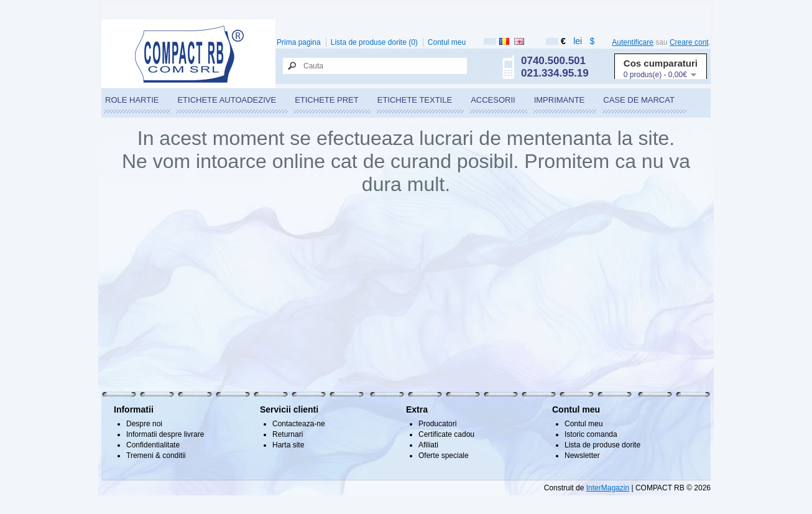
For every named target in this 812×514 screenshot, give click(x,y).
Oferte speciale (444, 456)
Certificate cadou (446, 434)
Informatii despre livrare (165, 434)
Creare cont (689, 42)
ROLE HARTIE (132, 100)
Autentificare (633, 42)
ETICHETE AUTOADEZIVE (227, 100)
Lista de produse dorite (602, 445)
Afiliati (428, 445)
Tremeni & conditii (156, 456)
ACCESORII (493, 100)
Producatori (437, 424)
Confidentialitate (153, 445)
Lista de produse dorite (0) (374, 42)
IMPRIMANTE (560, 100)
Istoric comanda (591, 434)
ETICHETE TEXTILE (415, 100)
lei (578, 41)
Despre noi (144, 424)
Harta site (288, 445)
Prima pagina (299, 42)
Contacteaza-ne (299, 424)
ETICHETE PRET (327, 100)
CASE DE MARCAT (639, 100)
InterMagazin (608, 488)
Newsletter (582, 456)
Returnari (288, 434)
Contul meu (447, 42)
